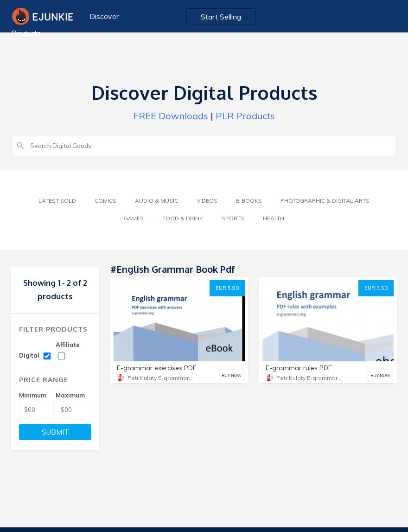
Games (134, 218)
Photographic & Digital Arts (325, 201)
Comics (105, 201)
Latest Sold (57, 201)
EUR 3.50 (376, 288)
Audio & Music (156, 201)
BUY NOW (232, 375)
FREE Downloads (171, 116)
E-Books (249, 201)
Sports (233, 218)
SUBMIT (55, 432)
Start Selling (221, 17)
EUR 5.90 (227, 288)
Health (274, 218)
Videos (207, 201)
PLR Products (245, 116)
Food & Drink (183, 218)
